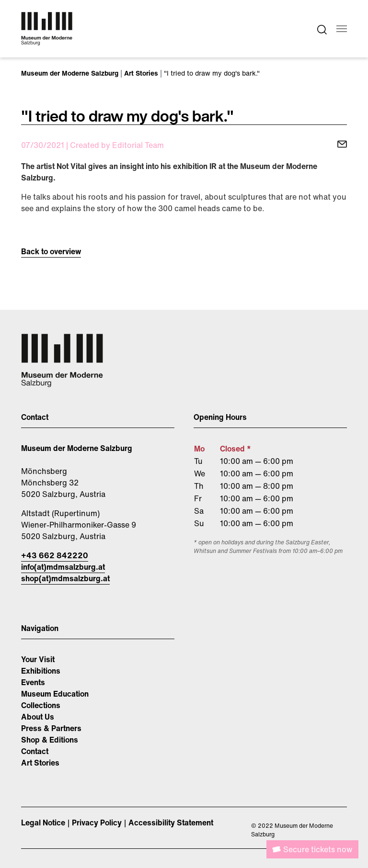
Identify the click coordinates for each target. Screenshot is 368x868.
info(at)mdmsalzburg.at (63, 567)
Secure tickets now (318, 849)
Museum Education (55, 694)
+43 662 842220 (55, 555)
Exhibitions (41, 671)
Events (33, 682)
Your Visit (38, 659)
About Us (38, 717)
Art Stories (40, 763)
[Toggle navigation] (342, 29)
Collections (41, 705)
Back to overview (51, 251)
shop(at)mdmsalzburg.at (65, 578)
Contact (35, 751)
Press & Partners (51, 728)
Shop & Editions (50, 740)
